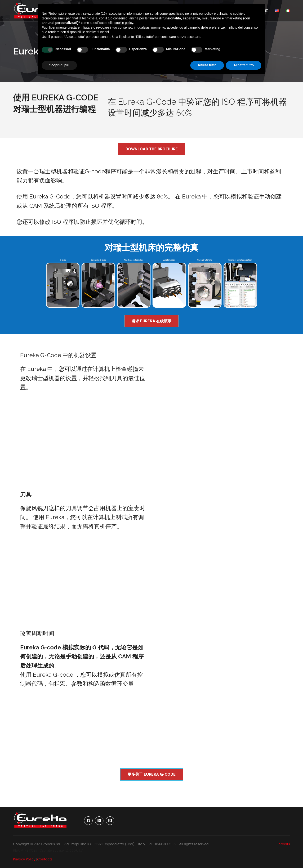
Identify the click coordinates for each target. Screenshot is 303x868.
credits (284, 844)
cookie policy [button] (124, 23)
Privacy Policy (24, 859)
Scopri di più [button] (59, 65)
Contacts (45, 859)
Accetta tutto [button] (244, 65)
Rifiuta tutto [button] (207, 65)
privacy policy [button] (203, 13)
